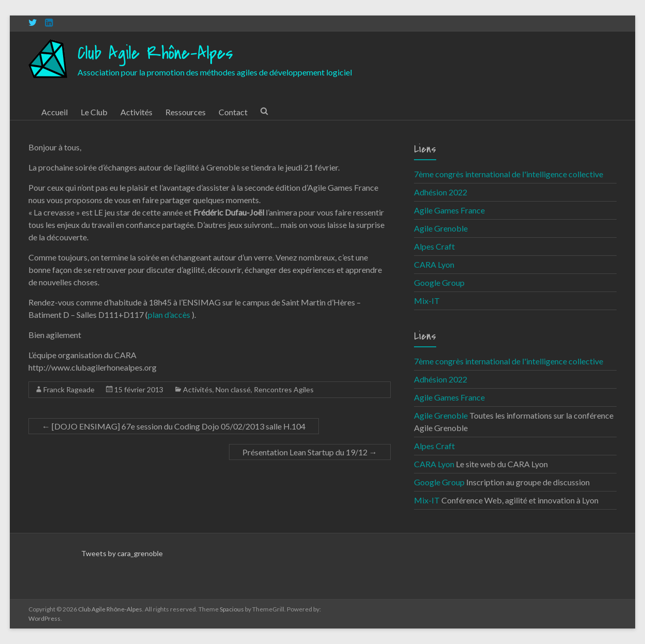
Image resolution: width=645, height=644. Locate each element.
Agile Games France (449, 210)
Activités (136, 112)
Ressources (186, 112)
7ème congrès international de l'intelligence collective (509, 174)
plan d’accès (170, 315)
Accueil (55, 112)
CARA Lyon (434, 264)
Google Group (439, 282)
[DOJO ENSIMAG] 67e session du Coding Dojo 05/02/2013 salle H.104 (174, 426)
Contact (233, 112)
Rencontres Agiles (284, 389)
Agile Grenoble (441, 228)
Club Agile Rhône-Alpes (155, 53)
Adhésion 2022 (441, 192)
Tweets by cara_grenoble (122, 553)
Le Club (94, 112)
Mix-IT (427, 301)
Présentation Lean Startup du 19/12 (310, 452)
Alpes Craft (434, 246)
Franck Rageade (69, 389)
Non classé (233, 389)
